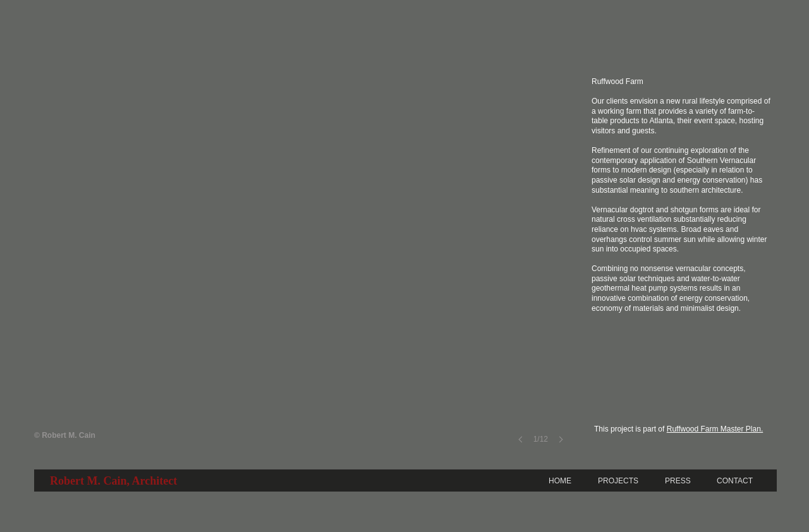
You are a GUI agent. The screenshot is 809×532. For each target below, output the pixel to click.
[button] (303, 268)
